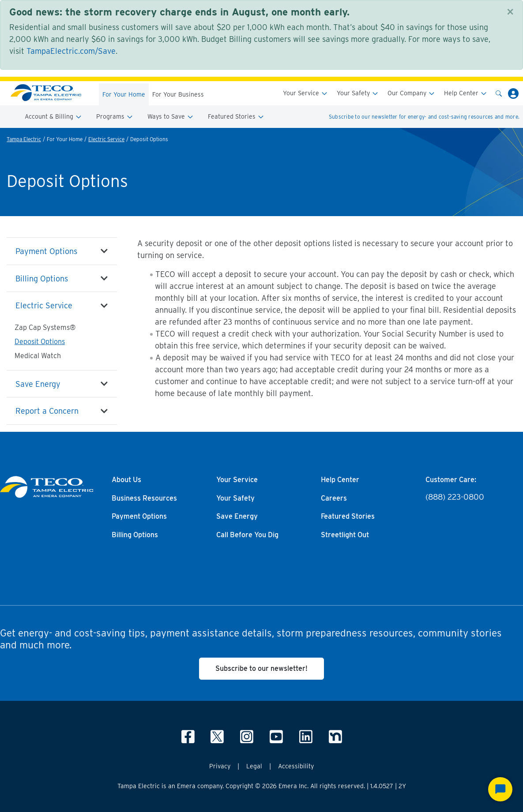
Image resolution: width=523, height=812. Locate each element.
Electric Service (106, 139)
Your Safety (358, 93)
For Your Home (124, 94)
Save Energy (38, 384)
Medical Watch (38, 356)
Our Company (411, 93)
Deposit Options (40, 342)
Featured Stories (236, 117)
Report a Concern (47, 411)
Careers (334, 498)
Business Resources (144, 498)
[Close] (510, 12)
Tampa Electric (24, 139)
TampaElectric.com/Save (71, 51)
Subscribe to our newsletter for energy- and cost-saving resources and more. (424, 117)
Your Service (305, 93)
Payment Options (46, 251)
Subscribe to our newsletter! (261, 668)
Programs (115, 117)
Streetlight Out (345, 535)
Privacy (220, 766)
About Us (126, 480)
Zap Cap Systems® (45, 327)
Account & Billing (53, 117)
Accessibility (296, 766)
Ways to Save (171, 117)
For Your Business (178, 94)
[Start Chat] (500, 789)
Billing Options (42, 279)
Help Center (466, 93)
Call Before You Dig (247, 535)
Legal (254, 766)
